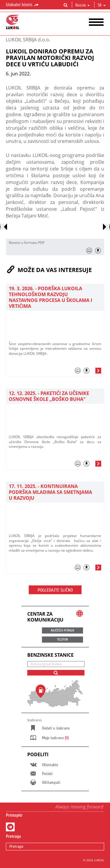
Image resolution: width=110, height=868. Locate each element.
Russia (83, 5)
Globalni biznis (23, 5)
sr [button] (102, 5)
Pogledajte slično (55, 590)
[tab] (55, 372)
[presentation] (4, 227)
